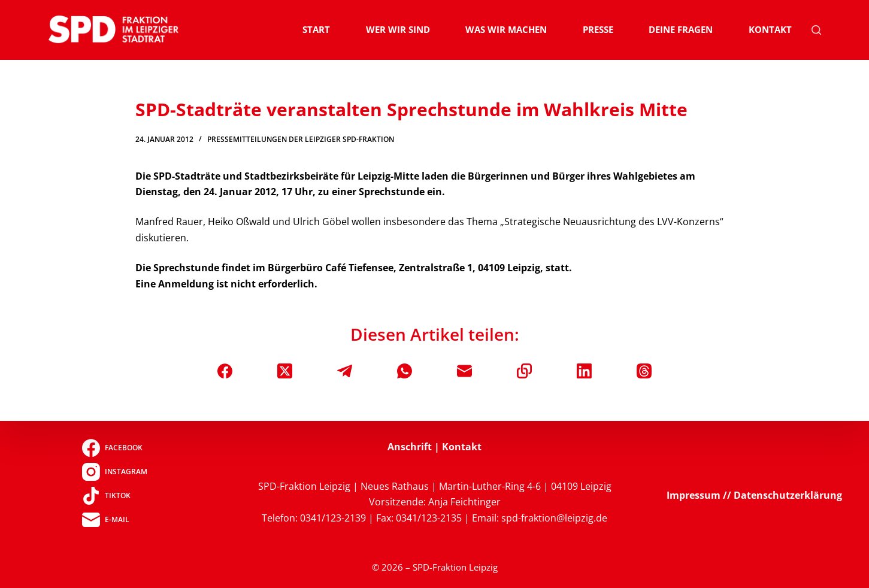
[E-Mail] (464, 371)
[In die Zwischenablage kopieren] (524, 371)
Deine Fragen (681, 29)
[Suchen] (816, 30)
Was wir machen (506, 29)
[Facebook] (225, 371)
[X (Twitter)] (285, 371)
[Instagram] (115, 472)
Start (316, 29)
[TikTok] (115, 496)
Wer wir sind (398, 29)
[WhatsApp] (405, 371)
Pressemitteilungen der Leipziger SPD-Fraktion (301, 139)
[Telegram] (345, 371)
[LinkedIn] (584, 371)
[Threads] (644, 371)
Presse (598, 29)
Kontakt (770, 29)
